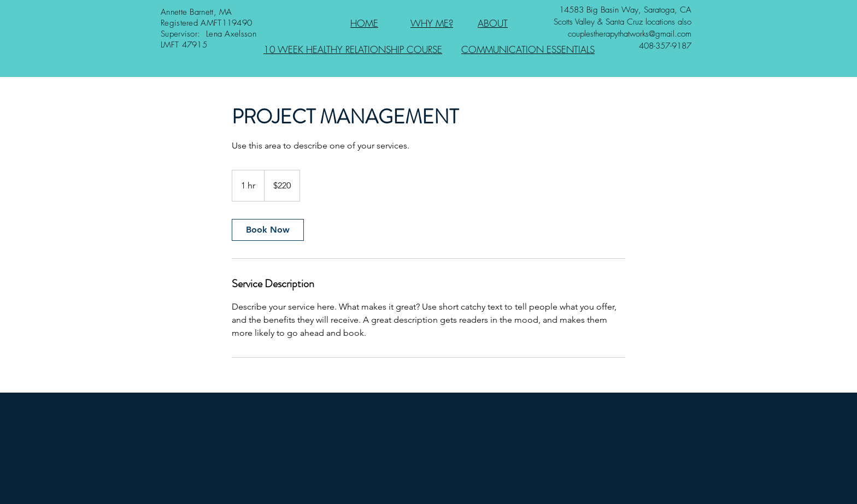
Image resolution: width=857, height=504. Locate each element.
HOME (364, 23)
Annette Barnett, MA (196, 12)
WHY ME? (432, 23)
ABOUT (493, 23)
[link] (268, 230)
